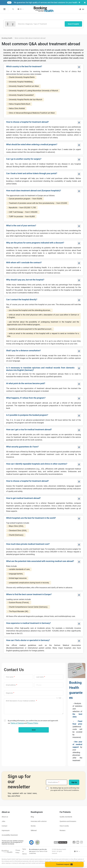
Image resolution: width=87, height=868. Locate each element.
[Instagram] (81, 842)
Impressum (6, 830)
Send (34, 730)
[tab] (43, 67)
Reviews (63, 830)
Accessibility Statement (10, 835)
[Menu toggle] (4, 9)
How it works (64, 826)
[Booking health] (43, 9)
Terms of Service (17, 723)
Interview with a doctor (39, 821)
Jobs (3, 821)
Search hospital (73, 24)
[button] (13, 9)
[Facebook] (74, 842)
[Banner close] (85, 3)
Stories (33, 826)
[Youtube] (78, 842)
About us (5, 817)
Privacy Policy (33, 723)
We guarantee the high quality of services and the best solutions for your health (47, 3)
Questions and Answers (68, 821)
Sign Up (74, 782)
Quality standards (66, 817)
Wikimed (34, 830)
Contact (4, 826)
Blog (32, 817)
